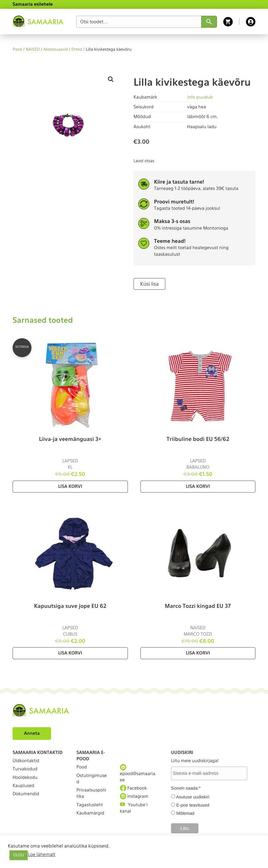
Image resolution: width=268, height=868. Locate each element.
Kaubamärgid (90, 813)
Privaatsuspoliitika (91, 793)
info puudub (200, 97)
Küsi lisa (149, 284)
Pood (17, 50)
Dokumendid (26, 794)
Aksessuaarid (55, 50)
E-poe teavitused (193, 805)
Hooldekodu (25, 778)
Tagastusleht (90, 805)
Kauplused (23, 786)
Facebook (134, 788)
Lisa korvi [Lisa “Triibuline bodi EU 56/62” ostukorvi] (198, 487)
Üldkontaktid (26, 761)
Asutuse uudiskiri (193, 797)
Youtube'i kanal (134, 808)
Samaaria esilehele (33, 4)
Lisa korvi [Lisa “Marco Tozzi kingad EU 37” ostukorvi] (198, 653)
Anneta (32, 734)
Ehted (77, 50)
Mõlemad (185, 813)
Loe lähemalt (41, 854)
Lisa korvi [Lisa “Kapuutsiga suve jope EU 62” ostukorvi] (70, 653)
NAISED (33, 50)
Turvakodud (25, 769)
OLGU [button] (19, 855)
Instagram (134, 796)
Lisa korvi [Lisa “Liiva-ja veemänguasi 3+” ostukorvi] (70, 487)
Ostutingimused (92, 779)
